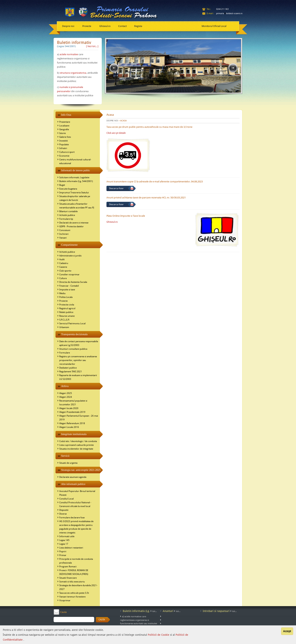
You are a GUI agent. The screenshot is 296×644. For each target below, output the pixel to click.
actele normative (69, 54)
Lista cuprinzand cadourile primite (76, 445)
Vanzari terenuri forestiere (72, 597)
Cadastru (64, 263)
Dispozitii (64, 510)
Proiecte (87, 26)
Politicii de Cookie (159, 635)
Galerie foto (65, 137)
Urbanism (64, 327)
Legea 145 (64, 540)
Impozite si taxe (67, 290)
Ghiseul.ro (105, 26)
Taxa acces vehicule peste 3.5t (74, 593)
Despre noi (68, 26)
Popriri (63, 551)
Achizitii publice (67, 215)
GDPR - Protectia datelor (71, 226)
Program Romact (68, 567)
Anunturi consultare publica (73, 349)
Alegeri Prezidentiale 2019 (72, 412)
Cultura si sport (67, 152)
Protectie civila (67, 305)
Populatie (64, 145)
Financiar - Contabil (69, 286)
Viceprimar (65, 600)
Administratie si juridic (71, 256)
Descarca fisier (116, 188)
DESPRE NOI (112, 121)
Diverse (63, 514)
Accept (287, 631)
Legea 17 (64, 544)
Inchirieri (64, 234)
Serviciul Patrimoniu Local (72, 324)
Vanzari (63, 238)
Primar (63, 555)
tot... (155, 611)
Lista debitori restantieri (71, 548)
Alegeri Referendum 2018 (72, 423)
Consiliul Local (66, 499)
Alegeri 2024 (66, 397)
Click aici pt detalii (116, 133)
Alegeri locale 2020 (69, 408)
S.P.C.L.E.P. (64, 320)
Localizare (64, 126)
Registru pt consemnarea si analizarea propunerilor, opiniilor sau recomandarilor (78, 360)
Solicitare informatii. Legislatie (74, 177)
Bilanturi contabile (68, 211)
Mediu (62, 293)
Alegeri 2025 (66, 393)
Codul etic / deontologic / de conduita (78, 441)
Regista (138, 26)
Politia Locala (66, 297)
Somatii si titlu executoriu (72, 582)
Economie (64, 156)
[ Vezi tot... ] (92, 46)
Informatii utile (67, 536)
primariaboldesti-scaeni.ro (229, 13)
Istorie (62, 133)
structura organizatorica (73, 73)
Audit (62, 259)
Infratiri (63, 148)
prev (114, 68)
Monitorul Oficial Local (214, 26)
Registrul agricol (67, 308)
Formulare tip (66, 219)
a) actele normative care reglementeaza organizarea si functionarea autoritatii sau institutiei (139, 620)
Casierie (63, 267)
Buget (62, 185)
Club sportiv (65, 271)
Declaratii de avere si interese (74, 223)
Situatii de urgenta (68, 463)
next (233, 68)
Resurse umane (67, 316)
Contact (122, 26)
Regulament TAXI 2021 (71, 372)
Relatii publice (66, 312)
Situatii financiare (68, 578)
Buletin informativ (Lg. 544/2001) (76, 181)
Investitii (64, 141)
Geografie (64, 129)
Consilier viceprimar (69, 275)
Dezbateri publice (68, 368)
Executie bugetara (68, 189)
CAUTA (102, 620)
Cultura (63, 278)
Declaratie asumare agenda (73, 477)
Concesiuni (65, 230)
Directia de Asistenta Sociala (73, 282)
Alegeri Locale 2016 (69, 427)
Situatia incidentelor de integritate (76, 449)
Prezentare (65, 122)
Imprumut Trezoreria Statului (74, 193)
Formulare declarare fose (72, 518)
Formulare (65, 353)
